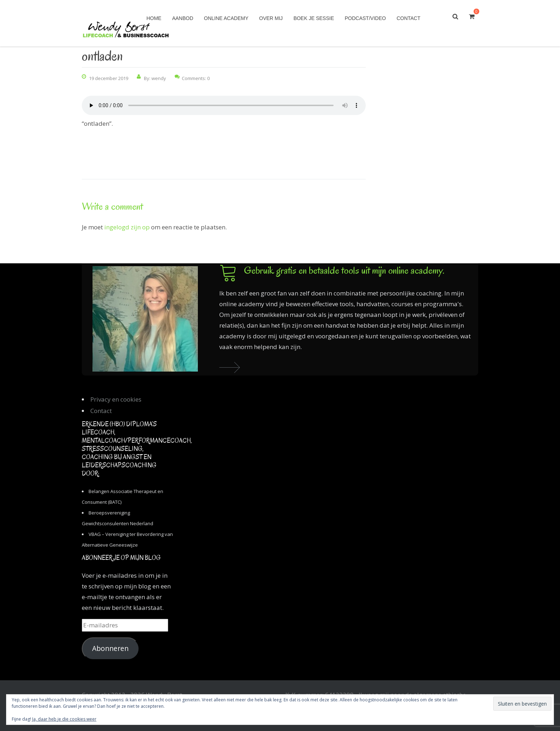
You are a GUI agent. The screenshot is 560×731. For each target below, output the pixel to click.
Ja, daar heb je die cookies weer (64, 719)
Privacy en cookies (116, 399)
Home (154, 18)
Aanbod (183, 18)
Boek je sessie (314, 18)
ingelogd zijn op (127, 227)
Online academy (226, 18)
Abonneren (110, 648)
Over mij (271, 18)
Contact (408, 18)
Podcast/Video (365, 18)
